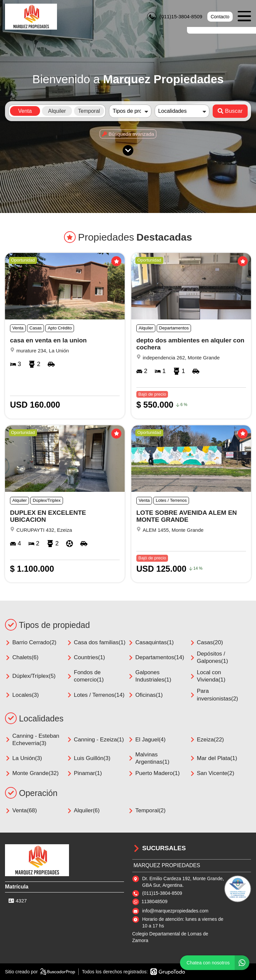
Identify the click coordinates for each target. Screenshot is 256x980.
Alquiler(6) (83, 810)
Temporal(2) (147, 810)
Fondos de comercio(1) (85, 676)
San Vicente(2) (212, 773)
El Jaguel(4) (147, 740)
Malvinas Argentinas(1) (149, 758)
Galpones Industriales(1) (150, 676)
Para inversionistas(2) (214, 695)
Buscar (230, 111)
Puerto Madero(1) (154, 773)
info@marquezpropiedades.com (175, 911)
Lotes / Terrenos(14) (96, 695)
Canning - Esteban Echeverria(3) (32, 740)
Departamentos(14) (156, 657)
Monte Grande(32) (32, 773)
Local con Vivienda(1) (208, 676)
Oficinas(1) (145, 695)
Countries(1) (86, 657)
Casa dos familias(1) (96, 642)
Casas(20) (206, 642)
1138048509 (155, 901)
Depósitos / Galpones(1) (209, 657)
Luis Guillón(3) (89, 758)
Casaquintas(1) (151, 642)
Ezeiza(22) (207, 740)
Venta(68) (21, 810)
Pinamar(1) (84, 773)
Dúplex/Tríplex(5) (30, 676)
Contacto (220, 17)
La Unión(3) (23, 758)
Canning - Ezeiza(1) (95, 740)
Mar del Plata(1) (213, 758)
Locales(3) (22, 695)
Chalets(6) (22, 657)
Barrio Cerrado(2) (31, 642)
